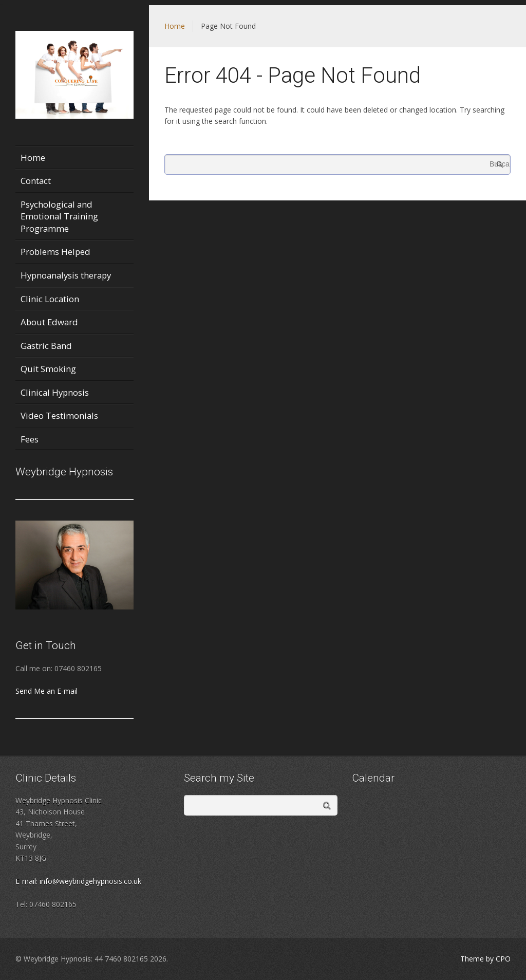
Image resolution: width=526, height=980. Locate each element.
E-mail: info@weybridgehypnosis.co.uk (78, 881)
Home (175, 26)
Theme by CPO (485, 959)
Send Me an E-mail (46, 691)
